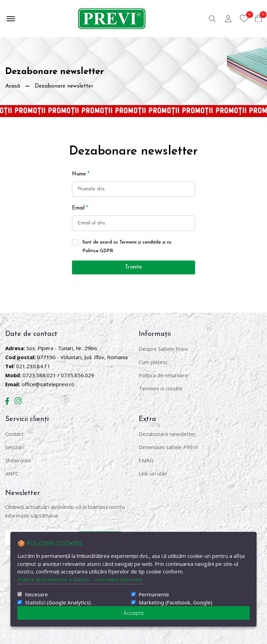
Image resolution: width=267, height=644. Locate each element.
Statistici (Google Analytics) (58, 602)
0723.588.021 (39, 375)
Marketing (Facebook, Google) (175, 602)
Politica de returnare (163, 375)
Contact (14, 434)
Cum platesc (153, 362)
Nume (81, 174)
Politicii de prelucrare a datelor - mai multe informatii (80, 579)
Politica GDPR (98, 251)
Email (80, 208)
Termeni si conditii (160, 388)
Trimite (133, 267)
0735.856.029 (78, 375)
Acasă (13, 86)
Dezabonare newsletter (167, 434)
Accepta (133, 613)
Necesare (36, 595)
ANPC (12, 473)
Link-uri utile (153, 473)
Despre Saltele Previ (163, 349)
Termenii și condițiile (140, 242)
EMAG (146, 460)
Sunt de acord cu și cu (127, 247)
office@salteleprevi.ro (48, 384)
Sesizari (14, 447)
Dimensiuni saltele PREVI (168, 447)
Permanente (154, 595)
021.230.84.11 (33, 366)
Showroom (18, 460)
